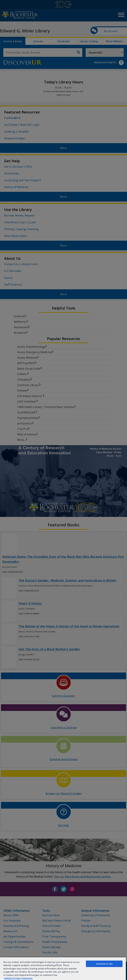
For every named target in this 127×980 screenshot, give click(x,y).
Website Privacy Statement (18, 978)
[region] (63, 968)
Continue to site (104, 964)
